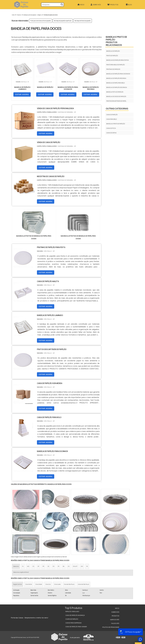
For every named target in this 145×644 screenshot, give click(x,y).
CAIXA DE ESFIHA (111, 133)
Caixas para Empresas (73, 623)
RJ (23, 566)
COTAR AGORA (22, 94)
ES (33, 566)
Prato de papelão (112, 56)
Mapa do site (115, 620)
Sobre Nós (96, 5)
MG (28, 566)
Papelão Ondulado (72, 611)
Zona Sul (48, 584)
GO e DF (75, 566)
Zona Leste (57, 584)
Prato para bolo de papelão (116, 65)
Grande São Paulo (69, 584)
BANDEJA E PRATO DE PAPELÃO (116, 124)
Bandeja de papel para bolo (116, 83)
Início (81, 5)
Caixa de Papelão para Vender (76, 627)
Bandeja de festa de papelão (83, 21)
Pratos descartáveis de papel (116, 101)
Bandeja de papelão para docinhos (118, 74)
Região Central (18, 584)
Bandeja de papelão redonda (116, 78)
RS (54, 566)
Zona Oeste (39, 584)
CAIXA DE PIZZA (111, 128)
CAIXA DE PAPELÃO (112, 115)
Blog (129, 5)
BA (64, 566)
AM (82, 566)
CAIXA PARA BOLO (112, 119)
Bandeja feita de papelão (115, 92)
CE (69, 566)
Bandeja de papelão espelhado (63, 21)
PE (59, 566)
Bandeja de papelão (113, 51)
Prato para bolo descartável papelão (41, 21)
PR (43, 566)
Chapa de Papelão (72, 619)
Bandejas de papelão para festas (118, 60)
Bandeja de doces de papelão (116, 96)
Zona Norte (29, 584)
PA (87, 566)
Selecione (16, 566)
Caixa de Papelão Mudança (75, 615)
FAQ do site (115, 623)
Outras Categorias (117, 109)
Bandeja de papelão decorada (117, 87)
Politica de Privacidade (111, 627)
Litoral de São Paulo (83, 584)
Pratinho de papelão (113, 69)
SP (38, 566)
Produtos (113, 5)
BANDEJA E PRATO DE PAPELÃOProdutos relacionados (116, 41)
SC (48, 566)
